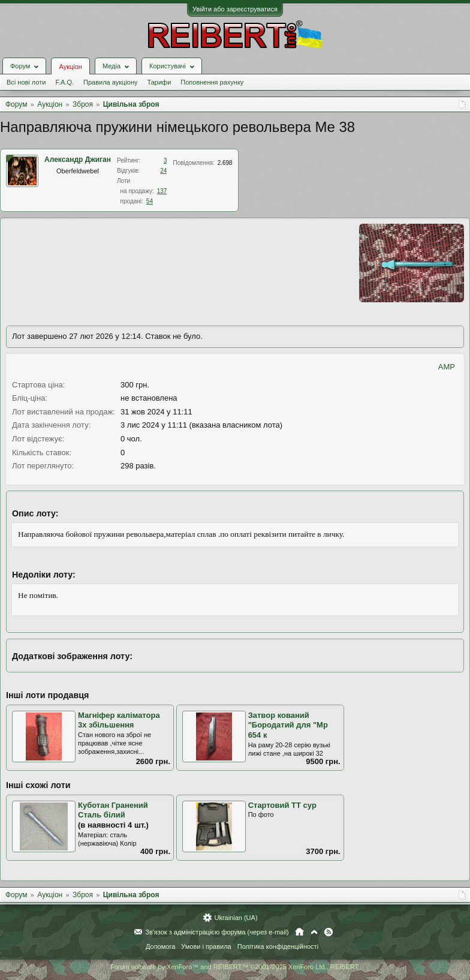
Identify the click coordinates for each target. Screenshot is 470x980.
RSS (329, 932)
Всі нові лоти (26, 82)
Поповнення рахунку (212, 82)
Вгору (314, 932)
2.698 (225, 163)
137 (162, 191)
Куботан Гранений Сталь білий (113, 810)
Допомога (160, 946)
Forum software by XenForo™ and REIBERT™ (235, 967)
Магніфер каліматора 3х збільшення (119, 720)
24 (163, 171)
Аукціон (70, 67)
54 (150, 201)
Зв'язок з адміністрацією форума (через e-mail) (217, 932)
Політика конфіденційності (278, 946)
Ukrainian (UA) (236, 918)
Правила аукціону (110, 82)
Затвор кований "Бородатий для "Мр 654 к (288, 725)
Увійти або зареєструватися (235, 9)
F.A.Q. (64, 82)
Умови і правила (206, 946)
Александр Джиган (78, 160)
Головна (299, 932)
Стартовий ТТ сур (282, 805)
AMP (447, 367)
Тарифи (159, 82)
